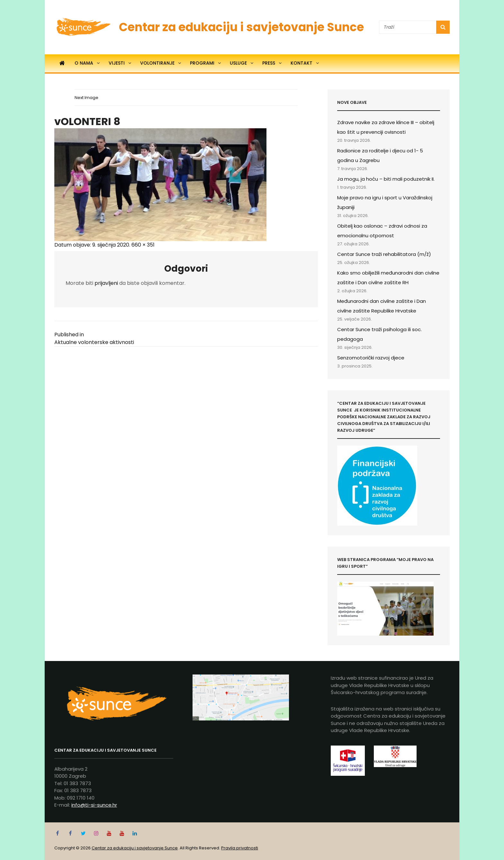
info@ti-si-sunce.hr (94, 805)
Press (272, 63)
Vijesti (120, 63)
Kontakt (305, 63)
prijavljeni (106, 283)
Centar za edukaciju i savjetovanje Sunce (241, 27)
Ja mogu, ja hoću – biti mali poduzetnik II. (386, 179)
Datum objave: (92, 245)
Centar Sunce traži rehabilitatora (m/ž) (384, 254)
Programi (206, 63)
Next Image (86, 98)
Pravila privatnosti (240, 848)
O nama (88, 63)
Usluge (242, 63)
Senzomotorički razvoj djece (371, 358)
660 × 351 (143, 245)
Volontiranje (161, 63)
